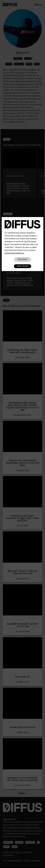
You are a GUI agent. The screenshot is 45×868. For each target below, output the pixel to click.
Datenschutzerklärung (14, 253)
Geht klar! (22, 266)
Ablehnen (22, 259)
